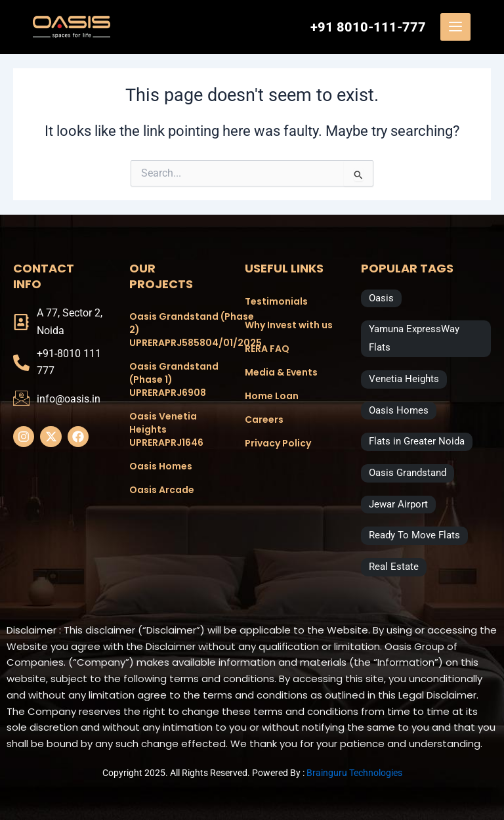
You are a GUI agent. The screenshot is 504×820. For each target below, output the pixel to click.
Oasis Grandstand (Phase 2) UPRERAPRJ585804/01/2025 (174, 330)
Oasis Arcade (162, 490)
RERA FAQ (267, 349)
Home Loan (272, 396)
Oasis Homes (161, 466)
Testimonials (276, 301)
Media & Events (281, 372)
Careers (264, 420)
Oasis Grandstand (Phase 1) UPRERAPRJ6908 (174, 379)
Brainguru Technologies (354, 773)
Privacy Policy (278, 443)
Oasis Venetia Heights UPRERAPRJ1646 (166, 429)
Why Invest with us (289, 325)
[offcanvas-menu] (455, 27)
